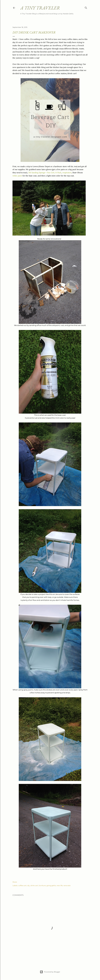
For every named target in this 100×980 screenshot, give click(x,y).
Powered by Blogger (50, 972)
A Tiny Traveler (40, 8)
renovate (67, 885)
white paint (17, 176)
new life (60, 885)
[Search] (86, 7)
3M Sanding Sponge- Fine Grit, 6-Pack (45, 173)
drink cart (34, 885)
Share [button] (15, 882)
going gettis (51, 885)
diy (29, 885)
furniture (42, 885)
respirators (67, 173)
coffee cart (22, 885)
